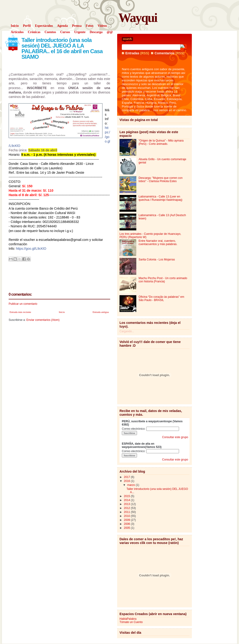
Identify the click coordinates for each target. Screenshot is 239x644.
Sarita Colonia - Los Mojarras (157, 260)
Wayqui (138, 18)
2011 (127, 512)
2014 (127, 500)
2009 (127, 520)
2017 (127, 477)
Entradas (132, 53)
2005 (127, 528)
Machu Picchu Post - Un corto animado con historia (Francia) (163, 280)
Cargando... (127, 331)
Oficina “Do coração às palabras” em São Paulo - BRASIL (161, 298)
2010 (127, 516)
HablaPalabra (128, 619)
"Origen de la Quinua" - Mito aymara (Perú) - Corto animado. (161, 142)
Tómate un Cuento (131, 622)
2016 (127, 481)
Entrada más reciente (20, 312)
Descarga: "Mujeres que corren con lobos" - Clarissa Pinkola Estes (161, 180)
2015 (127, 496)
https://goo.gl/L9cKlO (31, 249)
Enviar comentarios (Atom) (43, 320)
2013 (127, 504)
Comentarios (165, 53)
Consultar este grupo (175, 437)
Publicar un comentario (23, 304)
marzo (132, 485)
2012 (127, 508)
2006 (127, 524)
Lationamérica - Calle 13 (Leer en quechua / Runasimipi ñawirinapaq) (160, 198)
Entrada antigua (101, 312)
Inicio (62, 312)
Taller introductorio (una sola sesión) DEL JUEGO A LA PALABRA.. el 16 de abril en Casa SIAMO (62, 48)
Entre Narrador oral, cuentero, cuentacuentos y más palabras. (158, 242)
